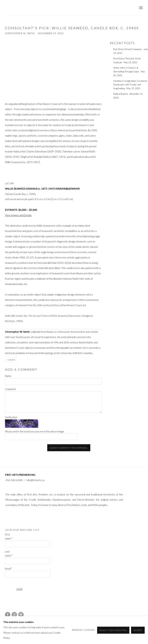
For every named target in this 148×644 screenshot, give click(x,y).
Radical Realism (121, 94)
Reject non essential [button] (113, 630)
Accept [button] (138, 630)
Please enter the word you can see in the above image (35, 431)
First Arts (20, 8)
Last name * (9, 553)
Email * (9, 569)
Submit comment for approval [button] (69, 448)
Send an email (21, 615)
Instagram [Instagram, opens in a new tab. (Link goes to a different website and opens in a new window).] (14, 615)
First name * (9, 536)
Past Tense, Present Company (128, 49)
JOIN (19, 589)
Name (8, 376)
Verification (11, 417)
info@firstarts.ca (35, 480)
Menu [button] (141, 8)
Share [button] (12, 360)
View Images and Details (18, 215)
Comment (10, 389)
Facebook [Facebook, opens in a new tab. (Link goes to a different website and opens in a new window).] (8, 615)
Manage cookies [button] (84, 630)
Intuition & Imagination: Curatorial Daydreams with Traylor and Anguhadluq (130, 85)
